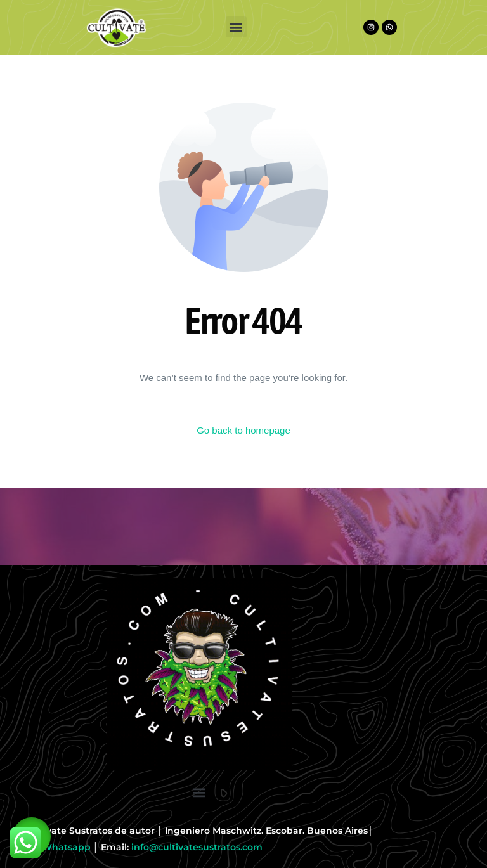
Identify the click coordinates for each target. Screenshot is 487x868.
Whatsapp (66, 847)
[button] (236, 27)
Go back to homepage (243, 430)
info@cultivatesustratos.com (197, 847)
